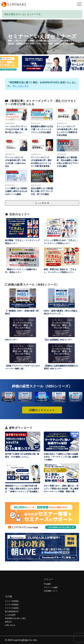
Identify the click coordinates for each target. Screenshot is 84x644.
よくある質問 (10, 615)
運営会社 (8, 622)
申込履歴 (47, 584)
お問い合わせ (10, 625)
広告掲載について (51, 591)
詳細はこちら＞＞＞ (42, 410)
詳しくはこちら (21, 86)
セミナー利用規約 (12, 601)
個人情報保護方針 (12, 611)
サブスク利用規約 (12, 605)
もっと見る (42, 203)
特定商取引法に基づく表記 (15, 618)
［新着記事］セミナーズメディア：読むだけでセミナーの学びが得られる (41, 102)
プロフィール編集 (51, 587)
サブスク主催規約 (12, 608)
